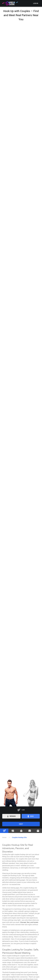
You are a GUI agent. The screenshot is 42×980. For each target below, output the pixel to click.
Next (21, 824)
